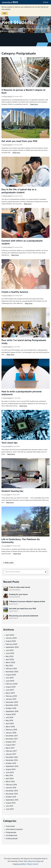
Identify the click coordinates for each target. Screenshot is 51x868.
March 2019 (10, 693)
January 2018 (11, 733)
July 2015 (9, 806)
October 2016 (11, 763)
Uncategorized (11, 836)
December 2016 (12, 757)
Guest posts (10, 826)
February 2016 (11, 785)
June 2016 (10, 773)
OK (5, 13)
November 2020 (12, 672)
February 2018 (11, 730)
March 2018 (10, 727)
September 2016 (12, 766)
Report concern (33, 864)
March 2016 (10, 782)
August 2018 (11, 715)
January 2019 (11, 699)
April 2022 (10, 660)
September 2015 (12, 800)
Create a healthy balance (15, 292)
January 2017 (11, 754)
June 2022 (10, 653)
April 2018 (10, 724)
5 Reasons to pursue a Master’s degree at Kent (27, 602)
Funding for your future (18, 595)
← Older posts (8, 563)
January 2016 (11, 788)
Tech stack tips (10, 443)
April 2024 (10, 635)
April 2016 (10, 779)
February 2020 (12, 684)
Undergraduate (12, 839)
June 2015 (10, 809)
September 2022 (12, 647)
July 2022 (10, 650)
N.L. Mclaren (7, 446)
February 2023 (12, 644)
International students (14, 829)
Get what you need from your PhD (19, 141)
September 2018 (12, 712)
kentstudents (8, 97)
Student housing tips (12, 491)
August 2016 (11, 770)
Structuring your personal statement (24, 616)
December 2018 (12, 702)
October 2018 (11, 708)
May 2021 (9, 666)
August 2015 (11, 803)
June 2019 (10, 690)
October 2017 (11, 742)
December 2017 (12, 736)
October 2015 (11, 797)
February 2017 (11, 751)
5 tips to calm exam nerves (20, 587)
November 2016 (12, 760)
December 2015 (12, 791)
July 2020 (10, 678)
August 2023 (11, 641)
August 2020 (11, 675)
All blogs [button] (46, 2)
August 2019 (11, 687)
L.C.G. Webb (7, 495)
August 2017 (11, 745)
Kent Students (18, 23)
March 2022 (10, 663)
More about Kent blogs (32, 861)
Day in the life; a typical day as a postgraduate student (19, 191)
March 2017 (10, 748)
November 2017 (12, 739)
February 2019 (11, 696)
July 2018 (9, 718)
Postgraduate (11, 833)
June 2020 (10, 681)
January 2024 (11, 638)
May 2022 (10, 657)
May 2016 (9, 776)
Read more (34, 104)
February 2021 (11, 669)
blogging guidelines (20, 864)
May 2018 (9, 721)
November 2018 (12, 705)
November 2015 (12, 794)
